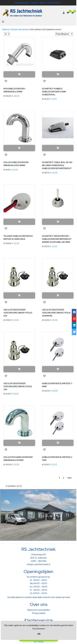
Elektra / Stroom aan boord (15, 29)
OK (39, 634)
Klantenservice (22, 3)
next (69, 478)
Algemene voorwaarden (38, 610)
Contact (34, 3)
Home (42, 3)
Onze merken (53, 3)
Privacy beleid (39, 613)
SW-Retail (39, 642)
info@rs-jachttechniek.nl (38, 564)
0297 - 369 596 (39, 561)
